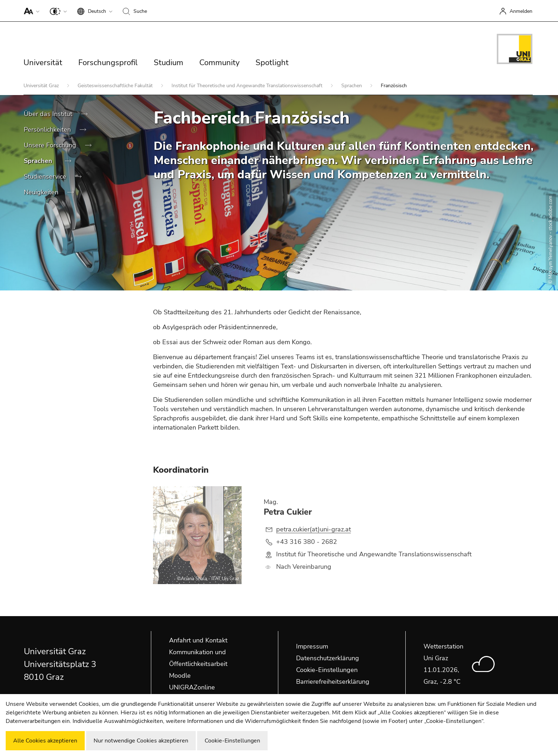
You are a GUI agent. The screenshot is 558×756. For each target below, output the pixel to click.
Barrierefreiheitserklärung (333, 682)
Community (219, 63)
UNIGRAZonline (192, 687)
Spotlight (272, 63)
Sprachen (352, 86)
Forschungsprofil (108, 63)
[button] (30, 11)
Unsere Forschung (51, 145)
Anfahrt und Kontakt (198, 640)
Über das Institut (49, 114)
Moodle (180, 676)
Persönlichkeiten (48, 130)
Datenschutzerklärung (328, 658)
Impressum (312, 646)
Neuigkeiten (42, 192)
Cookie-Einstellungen (327, 670)
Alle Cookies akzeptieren (45, 741)
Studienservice (46, 177)
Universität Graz (42, 86)
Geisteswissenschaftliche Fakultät (116, 86)
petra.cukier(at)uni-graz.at (314, 529)
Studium (169, 63)
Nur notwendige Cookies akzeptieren (141, 741)
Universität (43, 63)
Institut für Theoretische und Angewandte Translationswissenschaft (248, 86)
